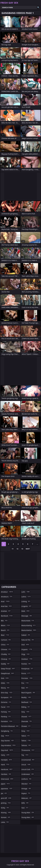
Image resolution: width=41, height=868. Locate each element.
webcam (27, 798)
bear (5, 635)
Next (28, 549)
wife (25, 803)
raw (25, 688)
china (5, 645)
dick (5, 678)
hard (5, 765)
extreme (6, 702)
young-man (28, 812)
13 (22, 549)
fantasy (6, 712)
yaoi (25, 808)
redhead (27, 702)
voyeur (26, 793)
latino (26, 597)
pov (25, 683)
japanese (7, 789)
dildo (5, 683)
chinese (6, 649)
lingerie (27, 606)
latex (5, 822)
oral (25, 645)
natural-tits (28, 640)
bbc (4, 621)
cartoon (6, 640)
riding (26, 707)
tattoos (26, 745)
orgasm (27, 649)
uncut (26, 765)
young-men (28, 817)
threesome (28, 750)
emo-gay (7, 693)
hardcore (7, 769)
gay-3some (8, 741)
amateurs (7, 597)
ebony (5, 688)
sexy (26, 712)
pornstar (27, 678)
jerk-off (6, 798)
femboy (6, 717)
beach (5, 630)
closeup (6, 659)
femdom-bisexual (10, 726)
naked (26, 635)
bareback (7, 616)
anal (5, 601)
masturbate (28, 621)
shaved (27, 717)
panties (26, 664)
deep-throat (8, 669)
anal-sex (7, 606)
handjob (7, 760)
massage (27, 616)
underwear (28, 774)
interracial (7, 779)
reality (26, 697)
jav (4, 793)
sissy (26, 731)
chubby (6, 654)
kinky (5, 808)
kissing (6, 812)
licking (26, 601)
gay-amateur (9, 745)
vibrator (27, 784)
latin (26, 592)
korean (6, 817)
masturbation (29, 630)
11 (13, 549)
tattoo (26, 741)
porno (26, 673)
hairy (5, 755)
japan (6, 784)
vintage (26, 789)
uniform (27, 779)
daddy (6, 664)
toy (25, 755)
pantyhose (27, 669)
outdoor (27, 659)
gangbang (7, 731)
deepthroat (8, 673)
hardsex (6, 774)
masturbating (29, 625)
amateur (7, 592)
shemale (27, 721)
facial (6, 707)
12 (17, 549)
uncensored (28, 760)
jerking (6, 803)
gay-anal (7, 750)
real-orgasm (28, 693)
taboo (26, 736)
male (26, 611)
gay (5, 736)
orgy (26, 654)
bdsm (6, 625)
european (7, 697)
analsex (6, 611)
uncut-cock (28, 769)
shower (26, 726)
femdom (7, 721)
